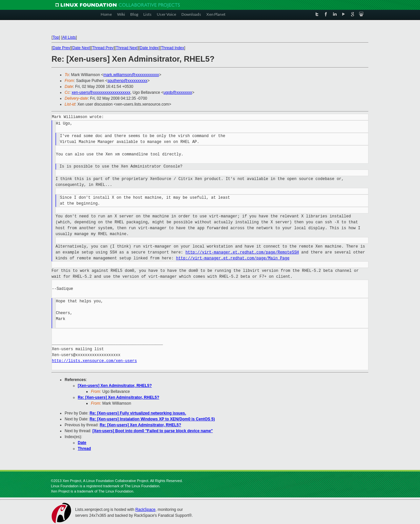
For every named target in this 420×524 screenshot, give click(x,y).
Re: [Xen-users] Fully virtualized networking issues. (138, 413)
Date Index (149, 48)
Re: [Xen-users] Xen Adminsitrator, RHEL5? (118, 397)
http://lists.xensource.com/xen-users (94, 361)
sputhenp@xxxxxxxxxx (127, 81)
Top (56, 37)
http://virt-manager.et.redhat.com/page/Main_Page (233, 258)
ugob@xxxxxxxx (178, 92)
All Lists (69, 37)
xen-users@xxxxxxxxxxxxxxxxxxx (101, 92)
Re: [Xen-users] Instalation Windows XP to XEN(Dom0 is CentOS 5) (152, 419)
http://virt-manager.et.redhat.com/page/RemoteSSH (242, 252)
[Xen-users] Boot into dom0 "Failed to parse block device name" (153, 431)
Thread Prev (103, 48)
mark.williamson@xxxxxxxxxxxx (131, 75)
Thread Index (173, 48)
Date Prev (61, 48)
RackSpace (145, 510)
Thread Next (127, 48)
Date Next (81, 48)
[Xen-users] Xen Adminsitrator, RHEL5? (115, 386)
